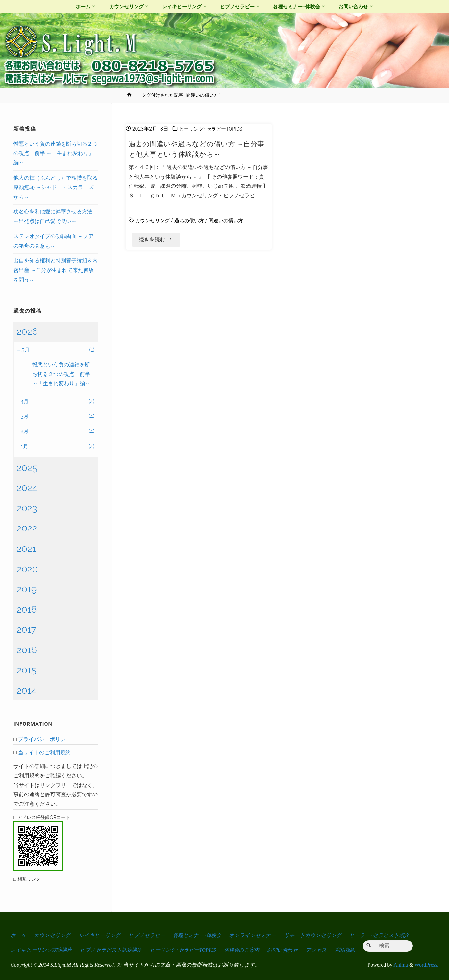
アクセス (325, 950)
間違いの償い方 (231, 221)
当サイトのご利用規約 (44, 753)
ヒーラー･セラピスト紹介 (386, 935)
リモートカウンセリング (318, 935)
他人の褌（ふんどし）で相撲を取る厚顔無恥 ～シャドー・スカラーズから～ (56, 187)
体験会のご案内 (248, 950)
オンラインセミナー (258, 935)
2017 (26, 629)
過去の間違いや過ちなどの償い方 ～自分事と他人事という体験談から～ (196, 149)
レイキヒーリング (101, 935)
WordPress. (426, 965)
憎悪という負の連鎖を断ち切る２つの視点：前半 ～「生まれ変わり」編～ (56, 153)
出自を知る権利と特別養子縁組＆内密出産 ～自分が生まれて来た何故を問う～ (56, 270)
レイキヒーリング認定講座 (42, 950)
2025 (27, 468)
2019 (27, 589)
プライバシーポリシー (44, 739)
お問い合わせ (290, 950)
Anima (400, 965)
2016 (27, 650)
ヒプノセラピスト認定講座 (113, 950)
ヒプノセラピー (149, 935)
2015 (26, 670)
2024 (27, 488)
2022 (27, 528)
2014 (26, 690)
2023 (27, 508)
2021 (26, 549)
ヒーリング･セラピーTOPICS (213, 129)
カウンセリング (154, 221)
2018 (27, 609)
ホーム (18, 935)
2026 (27, 331)
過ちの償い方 (192, 221)
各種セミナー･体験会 (200, 935)
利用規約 (355, 950)
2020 (27, 569)
